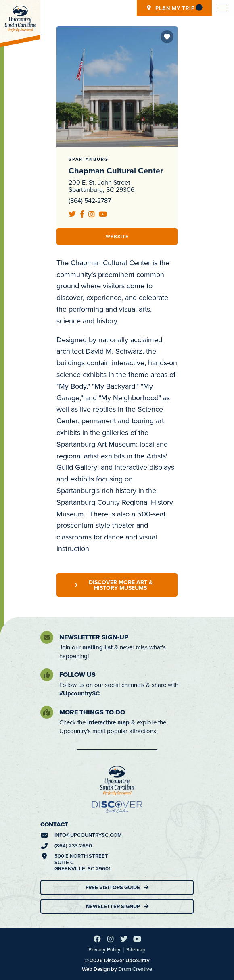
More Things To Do (92, 712)
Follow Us (77, 675)
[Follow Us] (47, 675)
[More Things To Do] (47, 712)
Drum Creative (135, 969)
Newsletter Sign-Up (94, 637)
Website (117, 236)
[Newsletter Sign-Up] (47, 637)
